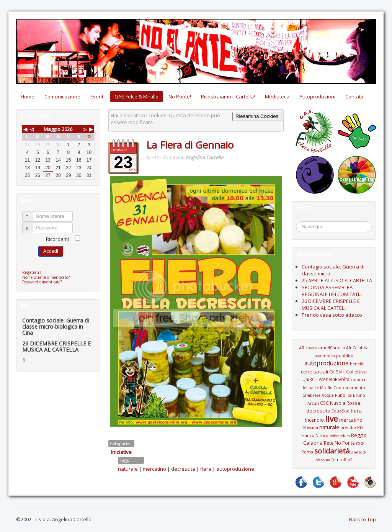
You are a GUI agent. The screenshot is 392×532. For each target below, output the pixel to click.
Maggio (52, 129)
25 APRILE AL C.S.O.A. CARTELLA (337, 280)
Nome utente (31, 213)
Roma (307, 452)
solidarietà (332, 451)
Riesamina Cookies (257, 116)
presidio (348, 427)
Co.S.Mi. (337, 372)
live (332, 419)
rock (360, 443)
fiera (206, 469)
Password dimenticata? (42, 282)
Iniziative (121, 452)
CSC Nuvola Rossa (340, 403)
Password (31, 225)
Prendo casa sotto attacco (332, 315)
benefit (357, 364)
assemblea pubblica (334, 356)
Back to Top (363, 519)
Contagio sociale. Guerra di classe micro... (333, 270)
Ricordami (57, 239)
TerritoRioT (342, 460)
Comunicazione (62, 97)
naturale (128, 469)
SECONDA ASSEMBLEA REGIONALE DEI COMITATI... (332, 291)
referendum (340, 436)
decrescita (183, 469)
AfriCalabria (357, 348)
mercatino (154, 469)
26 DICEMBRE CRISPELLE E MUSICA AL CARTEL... (331, 304)
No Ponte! (180, 97)
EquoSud (341, 411)
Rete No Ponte (339, 443)
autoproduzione (235, 469)
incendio (314, 420)
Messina (311, 427)
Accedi (51, 251)
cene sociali (314, 372)
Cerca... (300, 223)
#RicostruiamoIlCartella (322, 348)
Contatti (354, 97)
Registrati (34, 272)
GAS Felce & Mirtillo (136, 97)
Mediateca (277, 97)
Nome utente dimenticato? (46, 277)
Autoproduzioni (317, 97)
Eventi (97, 97)
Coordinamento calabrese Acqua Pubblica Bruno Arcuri (334, 395)
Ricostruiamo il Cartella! (228, 97)
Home (28, 97)
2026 (67, 129)
